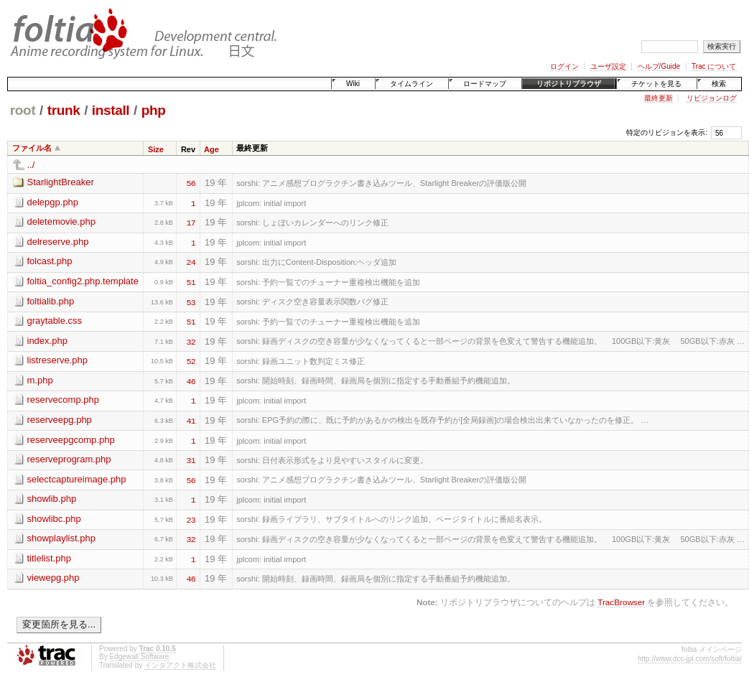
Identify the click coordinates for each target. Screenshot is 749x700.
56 (191, 182)
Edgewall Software (139, 657)
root (23, 110)
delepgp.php (53, 202)
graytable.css (55, 321)
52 (191, 360)
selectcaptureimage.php (77, 479)
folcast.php (50, 261)
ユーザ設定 (608, 66)
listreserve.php (58, 360)
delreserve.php (58, 242)
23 (191, 519)
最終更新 (659, 98)
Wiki (353, 84)
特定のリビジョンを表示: (667, 132)
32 (191, 341)
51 (191, 281)
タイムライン (411, 84)
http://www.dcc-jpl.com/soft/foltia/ (690, 659)
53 (191, 302)
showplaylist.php (61, 538)
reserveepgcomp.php (71, 440)
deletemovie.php (61, 221)
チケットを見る (656, 84)
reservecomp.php (63, 400)
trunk (64, 110)
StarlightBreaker (61, 182)
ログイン (564, 66)
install (111, 110)
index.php (47, 341)
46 (191, 381)
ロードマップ (485, 84)
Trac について (714, 66)
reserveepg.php (60, 420)
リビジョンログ (712, 98)
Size (156, 149)
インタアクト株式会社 (180, 665)
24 (191, 261)
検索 (719, 84)
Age (211, 149)
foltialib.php (51, 301)
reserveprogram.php (69, 459)
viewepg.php (53, 578)
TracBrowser (621, 602)
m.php (40, 380)
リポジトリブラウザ (569, 84)
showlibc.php (54, 519)
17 (191, 222)
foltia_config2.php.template (83, 281)
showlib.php (52, 499)
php (154, 110)
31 (191, 459)
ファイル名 (32, 148)
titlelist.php (49, 558)
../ (31, 165)
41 (191, 420)
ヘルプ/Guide (659, 66)
